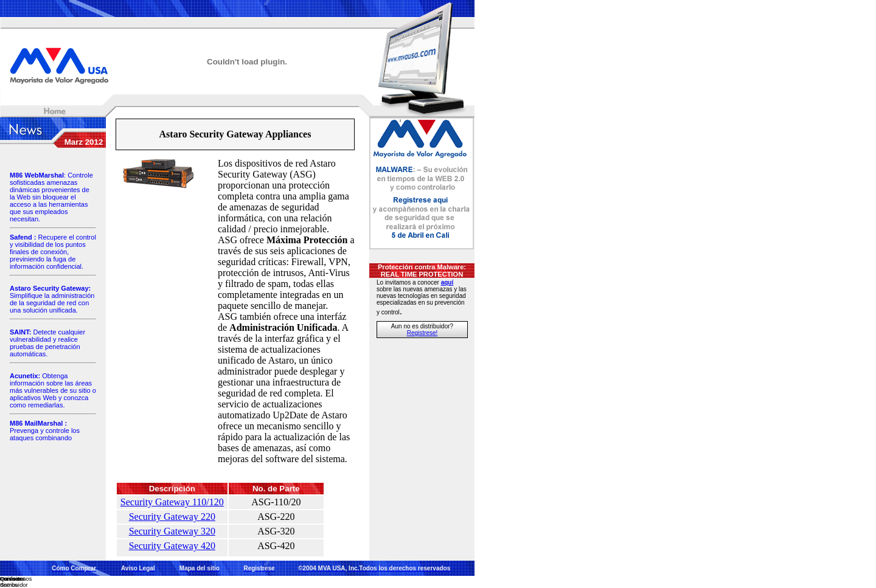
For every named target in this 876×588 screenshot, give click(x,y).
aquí (447, 282)
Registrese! (422, 333)
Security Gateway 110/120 (172, 502)
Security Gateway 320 (172, 531)
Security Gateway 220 (172, 517)
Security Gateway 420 (172, 546)
